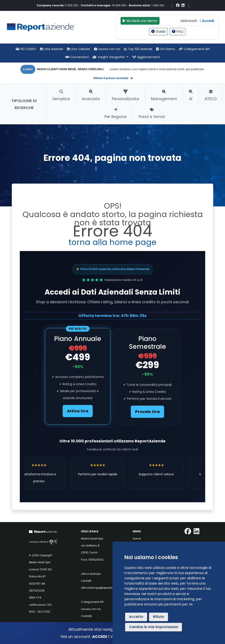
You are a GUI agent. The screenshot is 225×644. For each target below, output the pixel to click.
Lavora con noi (107, 49)
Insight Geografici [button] (109, 57)
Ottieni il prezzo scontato (113, 78)
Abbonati (189, 21)
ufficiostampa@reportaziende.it (102, 588)
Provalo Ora (147, 412)
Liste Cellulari (79, 49)
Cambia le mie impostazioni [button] (154, 627)
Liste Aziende (52, 49)
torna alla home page (112, 242)
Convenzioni (77, 57)
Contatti (86, 616)
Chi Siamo (166, 49)
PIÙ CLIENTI (26, 49)
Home (137, 539)
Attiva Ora (78, 411)
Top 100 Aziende (138, 49)
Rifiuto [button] (159, 617)
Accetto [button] (136, 617)
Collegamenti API (194, 49)
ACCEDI (100, 636)
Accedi (208, 21)
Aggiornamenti (146, 57)
